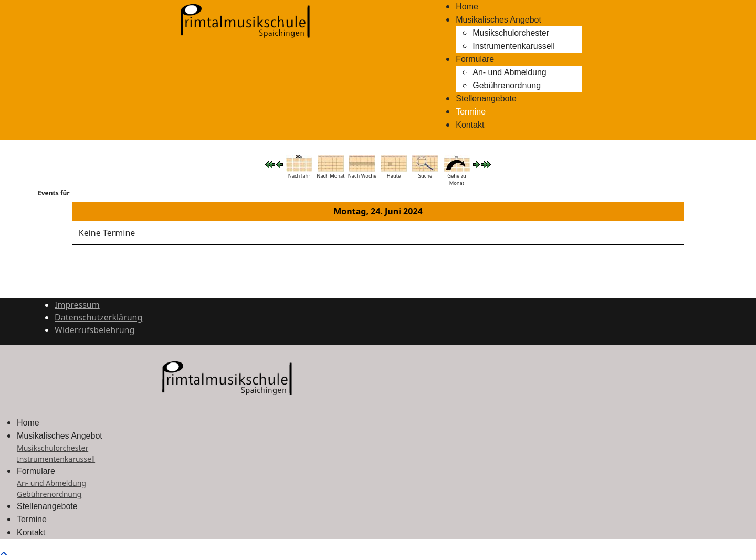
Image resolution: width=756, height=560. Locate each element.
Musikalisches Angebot (498, 20)
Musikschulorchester (511, 33)
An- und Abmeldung (510, 72)
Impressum (77, 305)
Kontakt (470, 125)
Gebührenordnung (507, 85)
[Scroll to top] (4, 554)
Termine (471, 112)
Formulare (475, 59)
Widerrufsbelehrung (94, 330)
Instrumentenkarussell (514, 46)
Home (467, 7)
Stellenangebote (486, 98)
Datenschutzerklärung (98, 317)
